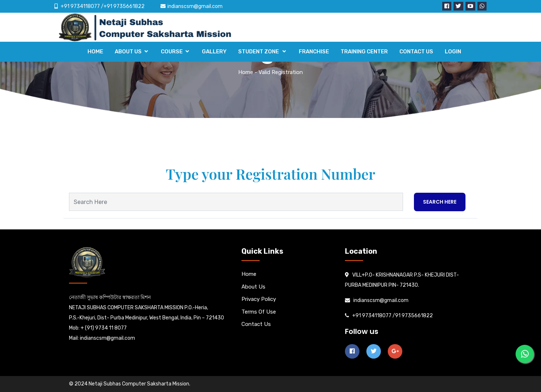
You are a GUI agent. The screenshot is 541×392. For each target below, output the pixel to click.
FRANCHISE (314, 52)
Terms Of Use (259, 312)
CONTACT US (416, 52)
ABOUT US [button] (128, 52)
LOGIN (453, 52)
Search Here (440, 202)
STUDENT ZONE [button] (259, 52)
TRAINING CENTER (364, 52)
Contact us (256, 324)
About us (253, 287)
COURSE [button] (172, 52)
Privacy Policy (259, 299)
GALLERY (214, 52)
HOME (95, 52)
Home (246, 72)
